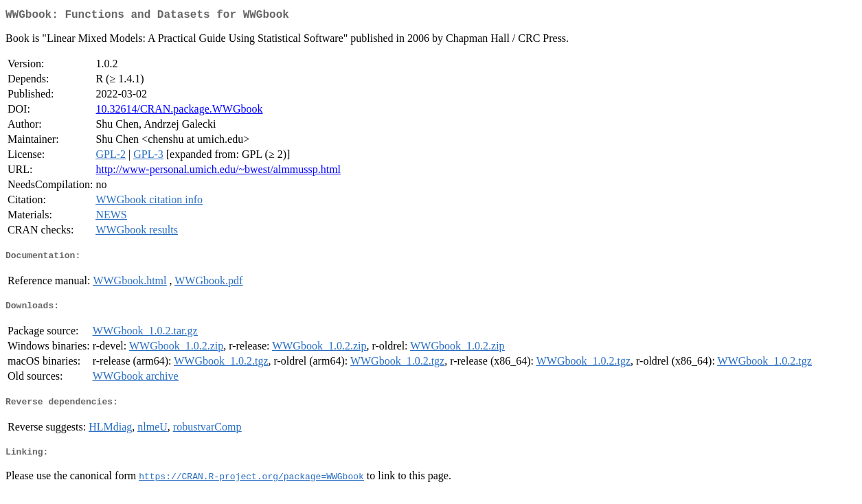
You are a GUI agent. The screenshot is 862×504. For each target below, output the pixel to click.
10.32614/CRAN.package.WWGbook (179, 112)
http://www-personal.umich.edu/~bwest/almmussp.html (218, 172)
